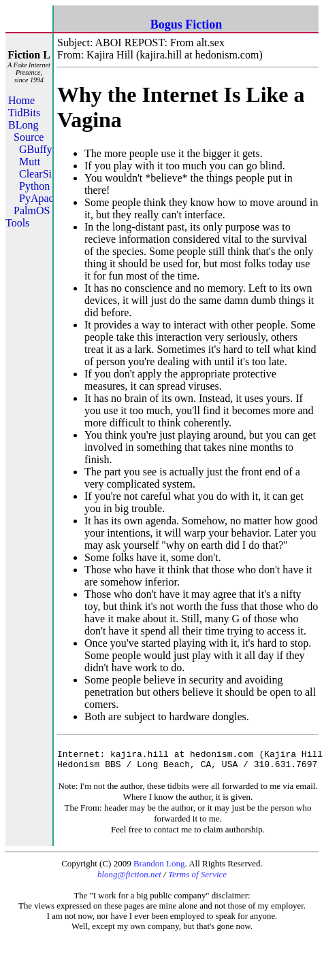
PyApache (42, 198)
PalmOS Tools (28, 217)
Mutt (30, 162)
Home (21, 100)
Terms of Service (197, 880)
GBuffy (36, 149)
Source (29, 137)
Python (34, 186)
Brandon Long (159, 869)
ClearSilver (44, 174)
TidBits (24, 113)
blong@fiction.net (129, 880)
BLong (23, 125)
